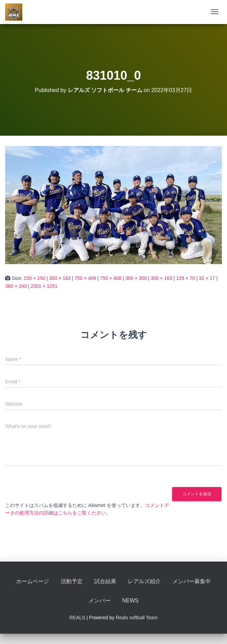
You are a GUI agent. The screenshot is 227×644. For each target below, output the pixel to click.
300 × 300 (136, 278)
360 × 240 (16, 286)
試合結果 (105, 581)
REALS (77, 618)
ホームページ (33, 581)
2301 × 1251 (44, 286)
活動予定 (72, 581)
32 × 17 (207, 278)
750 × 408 (85, 278)
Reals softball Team (137, 618)
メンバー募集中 (192, 581)
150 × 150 (34, 278)
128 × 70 (186, 278)
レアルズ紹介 (144, 581)
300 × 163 (60, 278)
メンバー (99, 601)
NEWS (130, 601)
